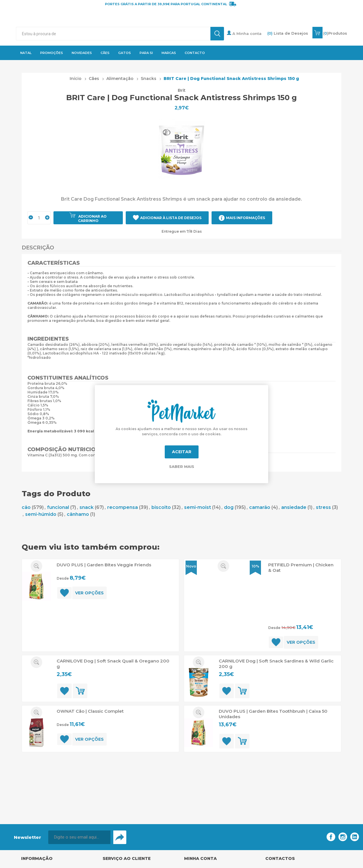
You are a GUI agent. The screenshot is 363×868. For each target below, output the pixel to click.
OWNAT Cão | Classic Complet (90, 711)
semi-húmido (41, 514)
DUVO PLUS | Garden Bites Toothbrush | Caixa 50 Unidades (273, 714)
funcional (58, 507)
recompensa (123, 507)
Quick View (36, 566)
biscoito (161, 507)
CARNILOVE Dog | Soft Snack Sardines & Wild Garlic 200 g (276, 664)
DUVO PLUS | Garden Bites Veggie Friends (104, 565)
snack (87, 507)
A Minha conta (244, 33)
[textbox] (113, 34)
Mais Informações (246, 218)
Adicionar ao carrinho (92, 219)
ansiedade (294, 507)
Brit (182, 90)
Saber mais (182, 466)
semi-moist (198, 507)
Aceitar (182, 452)
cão (26, 507)
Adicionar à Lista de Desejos (171, 218)
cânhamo (78, 514)
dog (229, 507)
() (335, 33)
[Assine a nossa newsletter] (79, 837)
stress (323, 507)
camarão (260, 507)
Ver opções (89, 593)
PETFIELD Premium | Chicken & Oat (301, 568)
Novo (191, 566)
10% (255, 566)
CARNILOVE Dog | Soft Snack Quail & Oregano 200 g (113, 664)
